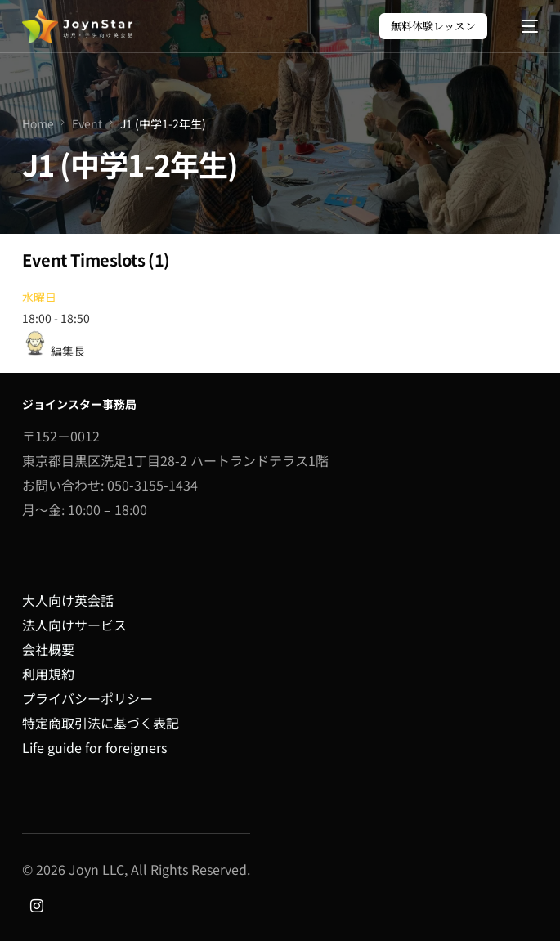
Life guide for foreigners (94, 747)
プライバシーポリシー (87, 698)
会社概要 (48, 649)
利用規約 (48, 674)
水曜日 (39, 297)
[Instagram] (37, 903)
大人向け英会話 (68, 600)
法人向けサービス (74, 625)
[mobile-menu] (522, 26)
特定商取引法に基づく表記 (101, 723)
